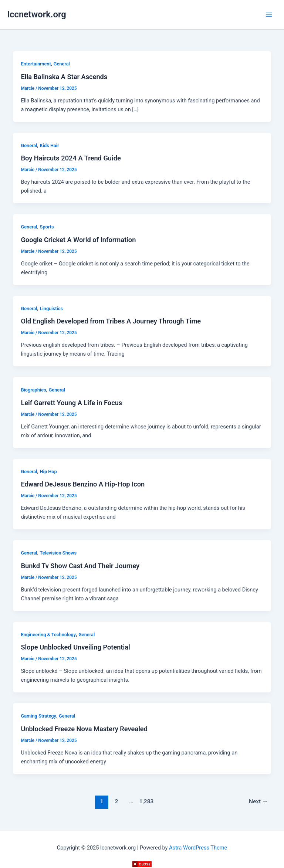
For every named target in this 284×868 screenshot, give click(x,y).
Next (258, 801)
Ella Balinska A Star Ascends (64, 77)
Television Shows (58, 553)
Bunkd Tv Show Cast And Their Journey (80, 566)
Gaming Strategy (38, 716)
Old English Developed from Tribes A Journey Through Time (111, 321)
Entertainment (36, 64)
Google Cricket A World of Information (78, 240)
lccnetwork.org (37, 14)
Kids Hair (50, 145)
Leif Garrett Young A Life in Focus (71, 403)
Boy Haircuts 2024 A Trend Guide (71, 158)
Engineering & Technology (48, 635)
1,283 (146, 801)
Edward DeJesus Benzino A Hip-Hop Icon (83, 484)
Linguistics (51, 308)
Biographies (33, 390)
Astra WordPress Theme (198, 848)
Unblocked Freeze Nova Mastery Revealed (84, 729)
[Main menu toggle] (269, 15)
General (62, 64)
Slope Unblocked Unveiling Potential (75, 647)
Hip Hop (48, 472)
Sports (47, 227)
